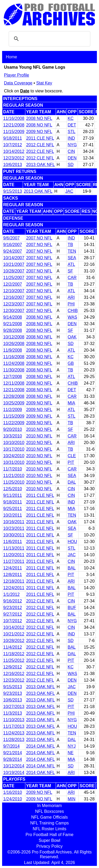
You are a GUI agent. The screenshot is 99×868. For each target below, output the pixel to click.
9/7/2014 (11, 746)
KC (70, 118)
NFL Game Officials (49, 817)
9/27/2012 (13, 614)
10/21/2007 (14, 264)
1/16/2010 (13, 792)
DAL (72, 482)
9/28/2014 (13, 759)
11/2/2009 (13, 410)
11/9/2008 (13, 350)
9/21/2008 (13, 324)
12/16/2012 (14, 674)
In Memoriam (49, 806)
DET (72, 125)
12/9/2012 (13, 667)
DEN (72, 158)
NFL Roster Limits (49, 829)
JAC (69, 191)
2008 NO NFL (39, 118)
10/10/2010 (14, 443)
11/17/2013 (14, 726)
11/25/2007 (14, 278)
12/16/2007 (14, 297)
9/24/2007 (13, 251)
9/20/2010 (13, 429)
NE (70, 753)
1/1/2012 (11, 594)
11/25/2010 (14, 482)
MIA (71, 403)
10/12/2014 (14, 766)
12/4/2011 (13, 568)
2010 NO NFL (39, 429)
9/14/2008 (13, 317)
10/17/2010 (14, 449)
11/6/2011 (13, 542)
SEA (72, 258)
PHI (71, 304)
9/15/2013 (13, 191)
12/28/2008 (14, 396)
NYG (72, 145)
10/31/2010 (14, 462)
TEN (72, 251)
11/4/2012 (13, 647)
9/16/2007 (13, 245)
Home (11, 57)
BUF (72, 608)
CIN (71, 151)
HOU (72, 542)
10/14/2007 (14, 258)
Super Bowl (50, 840)
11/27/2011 (14, 561)
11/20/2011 (14, 555)
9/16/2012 (13, 601)
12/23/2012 (14, 158)
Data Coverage (18, 83)
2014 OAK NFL (41, 746)
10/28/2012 (14, 641)
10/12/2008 (14, 337)
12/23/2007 (14, 304)
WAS (72, 317)
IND (71, 138)
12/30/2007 (14, 311)
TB (70, 245)
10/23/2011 (14, 528)
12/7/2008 (13, 377)
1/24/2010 (13, 799)
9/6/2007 (11, 238)
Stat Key (44, 83)
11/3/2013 (13, 713)
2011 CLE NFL (40, 138)
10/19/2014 (14, 773)
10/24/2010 (14, 456)
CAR (72, 278)
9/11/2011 (13, 495)
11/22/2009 (14, 423)
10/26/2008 (14, 344)
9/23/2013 (13, 693)
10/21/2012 (14, 634)
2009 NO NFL (39, 132)
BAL (72, 568)
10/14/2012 (14, 151)
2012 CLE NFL (40, 145)
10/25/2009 (14, 403)
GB (71, 363)
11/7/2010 (13, 469)
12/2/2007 (13, 284)
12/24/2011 (14, 588)
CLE (72, 456)
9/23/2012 (13, 608)
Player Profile (16, 75)
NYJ (72, 746)
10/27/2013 (14, 707)
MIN (71, 799)
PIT (71, 462)
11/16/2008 (14, 118)
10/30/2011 (14, 535)
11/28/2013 (14, 740)
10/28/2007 (14, 271)
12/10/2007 (14, 291)
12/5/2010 (13, 489)
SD (70, 165)
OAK (72, 337)
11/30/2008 (14, 370)
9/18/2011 (13, 138)
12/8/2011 (13, 575)
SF (70, 271)
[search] (49, 39)
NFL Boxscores (49, 811)
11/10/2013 (14, 720)
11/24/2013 (14, 733)
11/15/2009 (14, 132)
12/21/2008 (14, 125)
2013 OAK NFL (41, 165)
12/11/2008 (14, 383)
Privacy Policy (50, 846)
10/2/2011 (13, 515)
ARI (71, 297)
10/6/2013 (13, 165)
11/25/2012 (14, 660)
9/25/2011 (13, 509)
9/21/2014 (13, 753)
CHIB (73, 311)
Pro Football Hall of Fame (49, 835)
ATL (71, 264)
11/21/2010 (14, 476)
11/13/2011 (14, 548)
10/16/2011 (14, 522)
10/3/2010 (13, 436)
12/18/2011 (14, 581)
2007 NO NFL (39, 238)
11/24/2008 (14, 363)
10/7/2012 (13, 145)
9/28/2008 (13, 330)
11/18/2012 (14, 654)
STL (71, 132)
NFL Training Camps (49, 823)
